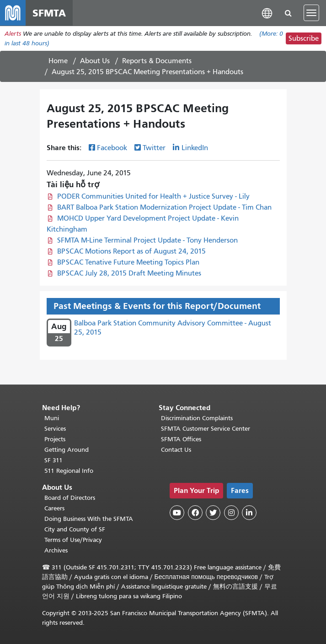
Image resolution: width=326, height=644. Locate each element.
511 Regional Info (69, 471)
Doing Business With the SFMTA (89, 519)
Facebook (112, 148)
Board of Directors (70, 498)
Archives (56, 550)
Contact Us (176, 450)
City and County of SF (75, 529)
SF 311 (53, 460)
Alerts (13, 34)
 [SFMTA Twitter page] (213, 513)
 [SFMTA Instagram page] (231, 513)
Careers (54, 508)
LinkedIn (195, 148)
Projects (55, 439)
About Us (95, 61)
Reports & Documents (157, 61)
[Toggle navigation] (311, 13)
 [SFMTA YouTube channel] (177, 513)
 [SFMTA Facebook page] (195, 513)
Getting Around (67, 450)
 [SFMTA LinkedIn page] (249, 513)
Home (58, 61)
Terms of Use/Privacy (73, 540)
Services (55, 429)
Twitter (154, 148)
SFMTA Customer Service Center (206, 429)
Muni (52, 418)
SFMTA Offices (181, 439)
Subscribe (304, 38)
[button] (267, 13)
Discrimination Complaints (197, 418)
